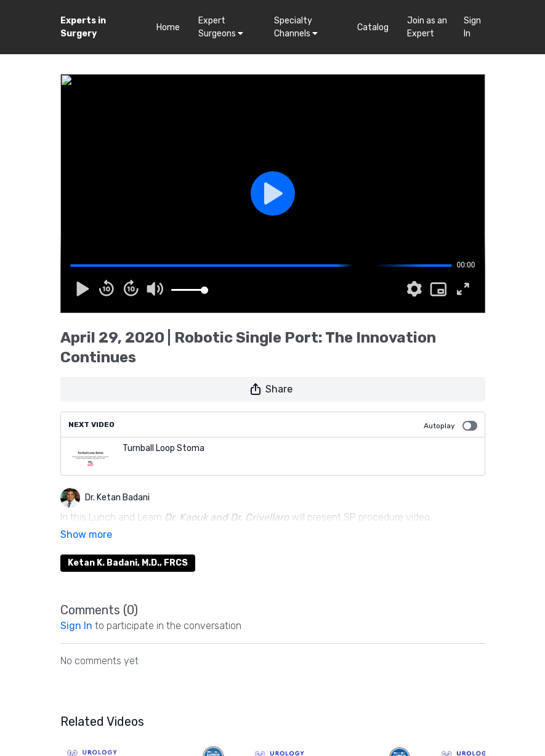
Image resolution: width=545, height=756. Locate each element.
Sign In (472, 27)
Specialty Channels (296, 27)
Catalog (373, 27)
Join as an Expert (427, 27)
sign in (76, 608)
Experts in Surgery (83, 27)
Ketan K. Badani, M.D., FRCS (128, 546)
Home (168, 27)
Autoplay (450, 426)
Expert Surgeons (221, 27)
